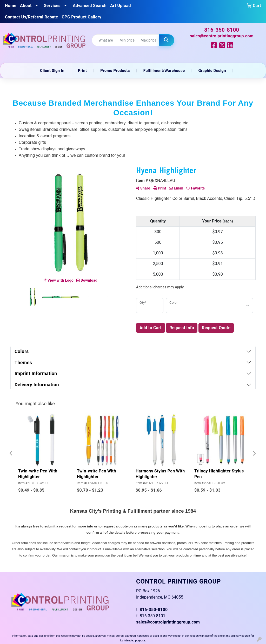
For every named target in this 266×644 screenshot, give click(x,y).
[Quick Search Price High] (148, 40)
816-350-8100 (222, 30)
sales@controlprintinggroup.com (222, 36)
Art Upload (121, 6)
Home (11, 6)
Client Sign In (52, 71)
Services (52, 6)
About (26, 6)
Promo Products (115, 71)
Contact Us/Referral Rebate (32, 17)
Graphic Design (212, 71)
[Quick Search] (104, 40)
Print (82, 71)
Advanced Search (90, 6)
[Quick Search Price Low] (127, 40)
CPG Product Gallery (82, 17)
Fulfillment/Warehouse (164, 71)
